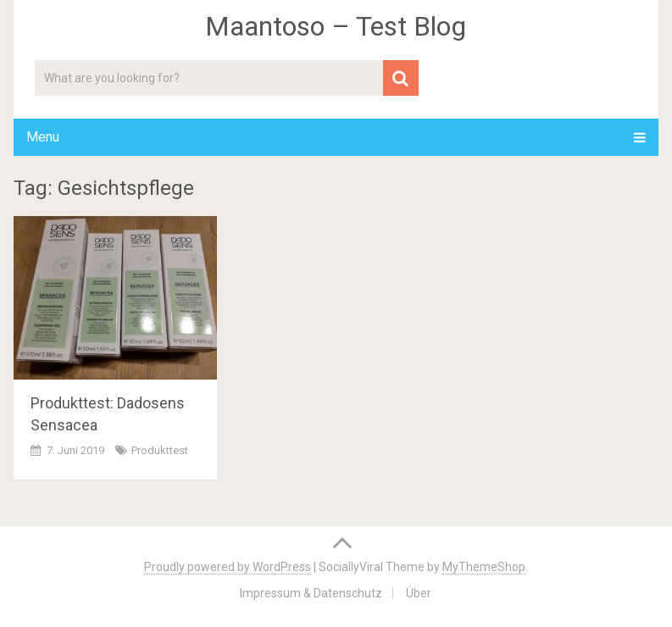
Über (419, 593)
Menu (43, 137)
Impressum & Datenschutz (311, 593)
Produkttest (160, 450)
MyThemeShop (484, 567)
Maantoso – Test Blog (336, 26)
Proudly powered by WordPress (228, 567)
